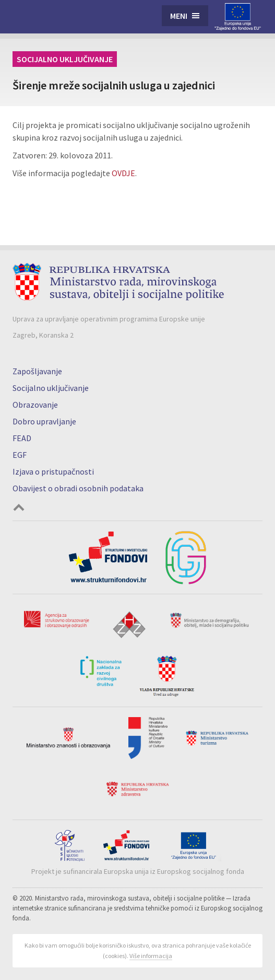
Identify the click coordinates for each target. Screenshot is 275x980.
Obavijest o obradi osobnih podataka (78, 488)
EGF (20, 455)
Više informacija (151, 956)
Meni (179, 16)
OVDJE (123, 173)
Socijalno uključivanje (65, 59)
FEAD (22, 438)
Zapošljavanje (37, 371)
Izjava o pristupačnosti (53, 471)
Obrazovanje (35, 405)
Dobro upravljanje (44, 421)
